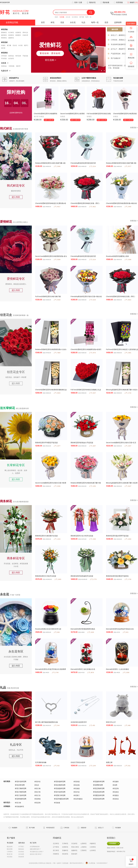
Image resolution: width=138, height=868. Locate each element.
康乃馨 (82, 17)
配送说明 (10, 847)
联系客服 (118, 2)
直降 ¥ (49, 120)
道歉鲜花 (11, 38)
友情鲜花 (18, 33)
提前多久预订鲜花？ (36, 854)
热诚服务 (15, 828)
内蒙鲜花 (93, 843)
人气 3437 (92, 393)
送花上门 (101, 828)
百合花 (15, 45)
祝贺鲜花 (11, 35)
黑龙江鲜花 (75, 847)
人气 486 (127, 725)
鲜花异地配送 (78, 799)
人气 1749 (55, 672)
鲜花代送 (77, 792)
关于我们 (21, 847)
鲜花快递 (77, 782)
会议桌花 (11, 58)
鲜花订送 (37, 795)
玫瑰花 (3, 45)
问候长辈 (25, 35)
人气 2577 (128, 166)
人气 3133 (92, 300)
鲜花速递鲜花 (19, 806)
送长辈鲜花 (7, 408)
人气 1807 (92, 446)
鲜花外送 (37, 782)
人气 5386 (128, 260)
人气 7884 (57, 353)
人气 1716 (128, 393)
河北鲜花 (74, 843)
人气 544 (57, 725)
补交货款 (10, 857)
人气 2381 (128, 353)
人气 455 (92, 725)
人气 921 (126, 632)
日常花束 (4, 56)
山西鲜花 (83, 843)
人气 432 (57, 766)
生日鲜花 (75, 17)
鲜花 (53, 22)
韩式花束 (18, 56)
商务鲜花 (4, 38)
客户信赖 (32, 828)
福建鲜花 (74, 850)
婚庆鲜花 (4, 35)
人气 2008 (57, 486)
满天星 (3, 48)
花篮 (62, 22)
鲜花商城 (37, 799)
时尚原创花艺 (50, 828)
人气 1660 (58, 579)
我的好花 (91, 2)
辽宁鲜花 (56, 847)
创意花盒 (11, 56)
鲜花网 (115, 785)
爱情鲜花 (4, 33)
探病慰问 (18, 35)
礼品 (83, 22)
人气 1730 (128, 579)
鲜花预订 (77, 795)
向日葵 (20, 45)
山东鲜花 (93, 850)
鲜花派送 (116, 792)
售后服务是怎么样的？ (37, 852)
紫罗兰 (26, 45)
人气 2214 (92, 166)
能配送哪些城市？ (35, 849)
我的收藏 (104, 2)
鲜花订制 (37, 792)
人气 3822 (92, 207)
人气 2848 (57, 166)
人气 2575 (92, 353)
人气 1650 (128, 539)
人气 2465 (128, 207)
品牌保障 (118, 22)
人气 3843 (57, 393)
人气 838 (57, 632)
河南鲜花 (56, 854)
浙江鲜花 (56, 850)
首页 (43, 22)
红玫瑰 (62, 17)
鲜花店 (37, 785)
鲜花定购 (77, 785)
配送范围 (10, 849)
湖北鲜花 (65, 854)
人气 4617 (57, 207)
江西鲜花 (83, 850)
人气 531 (127, 766)
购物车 (132, 2)
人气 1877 (57, 446)
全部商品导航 (12, 22)
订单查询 (10, 852)
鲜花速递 (77, 788)
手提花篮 (25, 56)
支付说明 (21, 854)
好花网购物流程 (35, 847)
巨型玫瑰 (11, 66)
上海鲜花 (83, 847)
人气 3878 (91, 672)
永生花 (68, 17)
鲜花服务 (116, 782)
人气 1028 (91, 632)
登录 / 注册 (77, 2)
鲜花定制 (116, 788)
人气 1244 (92, 766)
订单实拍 (66, 828)
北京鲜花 (56, 843)
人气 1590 (126, 672)
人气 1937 (128, 446)
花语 (106, 22)
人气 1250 (92, 486)
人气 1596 (92, 539)
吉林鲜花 (65, 847)
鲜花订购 (37, 788)
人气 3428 (57, 300)
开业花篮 (4, 58)
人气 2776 (93, 579)
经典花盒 (4, 66)
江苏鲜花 (93, 847)
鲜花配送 (116, 795)
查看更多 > (134, 128)
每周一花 (88, 17)
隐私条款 (21, 849)
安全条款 (21, 852)
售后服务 (118, 828)
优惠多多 (84, 828)
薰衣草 (18, 66)
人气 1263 (57, 539)
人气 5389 (57, 260)
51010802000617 (102, 863)
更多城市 (74, 854)
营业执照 (21, 857)
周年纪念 (25, 33)
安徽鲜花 (65, 850)
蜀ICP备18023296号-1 (77, 863)
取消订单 (10, 854)
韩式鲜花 (6, 128)
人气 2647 (128, 486)
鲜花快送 (116, 799)
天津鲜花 (65, 843)
